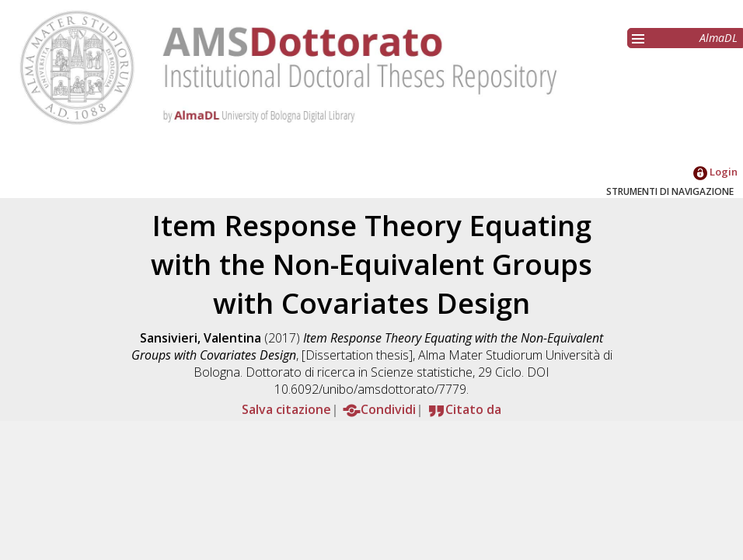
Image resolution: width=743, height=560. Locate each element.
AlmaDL (719, 38)
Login (715, 172)
